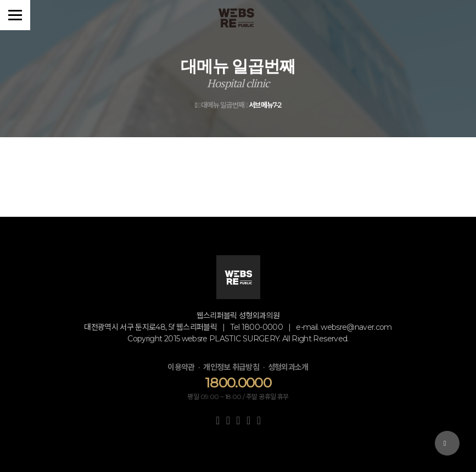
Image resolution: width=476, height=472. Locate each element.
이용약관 (181, 367)
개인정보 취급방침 (231, 367)
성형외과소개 (288, 367)
